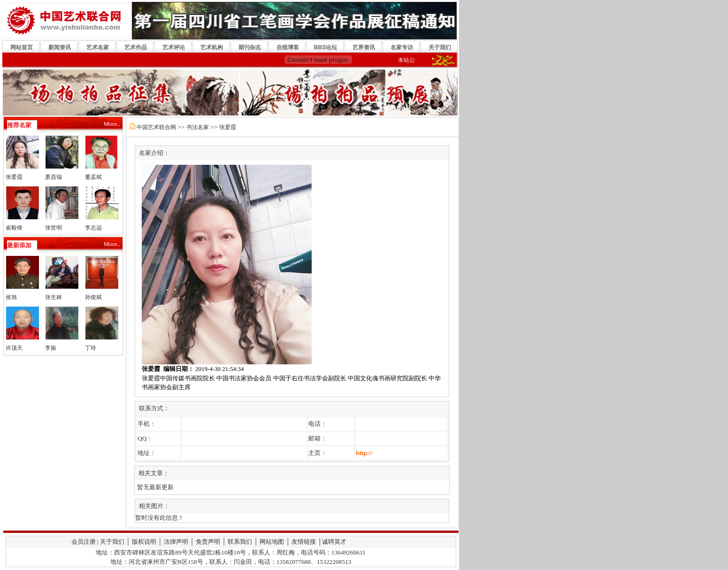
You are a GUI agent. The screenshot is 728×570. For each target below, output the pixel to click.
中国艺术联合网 (156, 127)
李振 (51, 348)
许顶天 (14, 348)
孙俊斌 (93, 297)
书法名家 (198, 127)
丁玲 (91, 348)
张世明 (54, 228)
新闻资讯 (60, 47)
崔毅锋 (14, 228)
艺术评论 (174, 47)
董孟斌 (93, 177)
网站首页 (22, 47)
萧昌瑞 (54, 177)
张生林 (54, 297)
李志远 (93, 228)
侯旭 (11, 297)
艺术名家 (98, 47)
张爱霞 (14, 177)
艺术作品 (136, 47)
